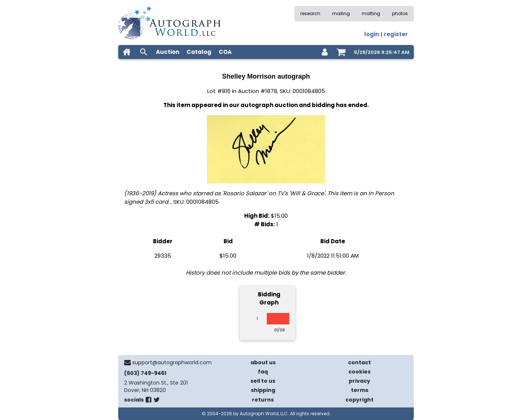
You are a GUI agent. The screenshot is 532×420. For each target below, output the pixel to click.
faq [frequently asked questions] (263, 372)
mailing (341, 13)
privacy (359, 381)
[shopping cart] (341, 52)
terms (360, 390)
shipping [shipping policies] (263, 390)
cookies (359, 372)
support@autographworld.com (172, 362)
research (310, 13)
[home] (127, 52)
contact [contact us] (359, 362)
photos (400, 13)
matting (371, 13)
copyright (359, 400)
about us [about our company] (263, 362)
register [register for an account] (396, 34)
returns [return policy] (263, 400)
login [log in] (372, 34)
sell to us (263, 381)
